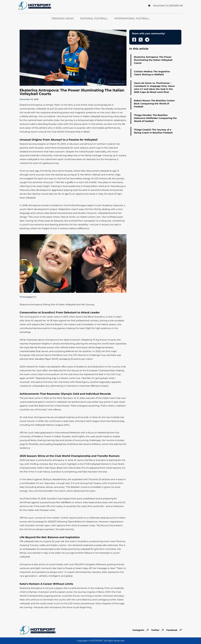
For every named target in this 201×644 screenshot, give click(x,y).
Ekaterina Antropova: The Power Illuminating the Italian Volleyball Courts (153, 60)
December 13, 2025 (29, 99)
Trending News (63, 19)
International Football (132, 19)
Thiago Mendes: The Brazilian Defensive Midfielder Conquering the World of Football (155, 118)
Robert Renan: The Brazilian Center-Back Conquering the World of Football (155, 104)
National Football (94, 19)
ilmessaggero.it (28, 297)
